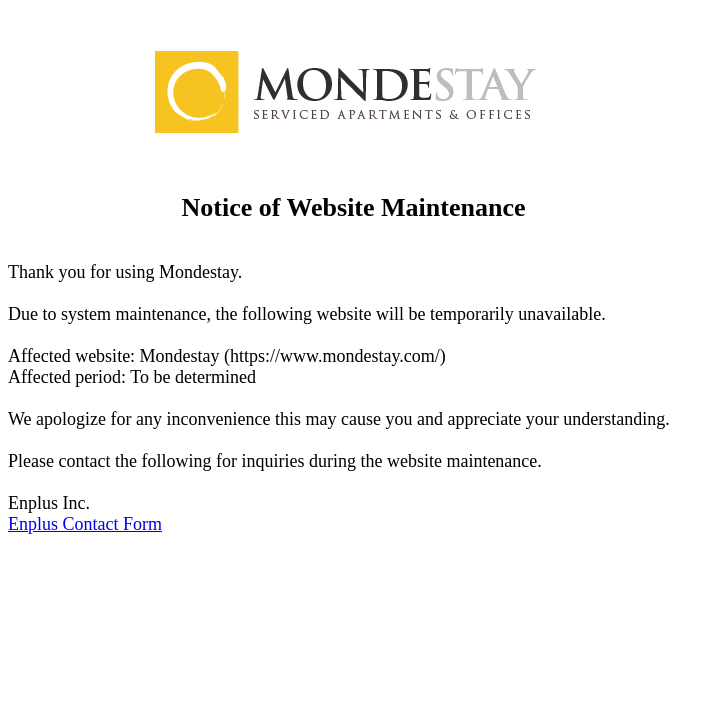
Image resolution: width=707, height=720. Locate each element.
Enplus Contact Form (85, 524)
